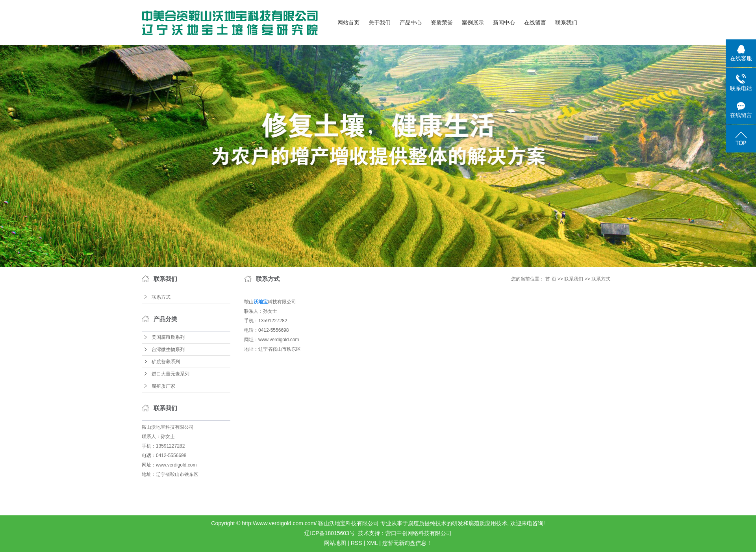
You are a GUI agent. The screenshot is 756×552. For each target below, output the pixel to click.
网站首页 (348, 23)
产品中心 (411, 23)
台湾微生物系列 (168, 349)
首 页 (551, 279)
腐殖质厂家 (163, 386)
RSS (357, 543)
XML (372, 543)
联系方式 (161, 297)
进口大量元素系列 (170, 374)
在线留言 (535, 23)
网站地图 (335, 543)
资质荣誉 (442, 23)
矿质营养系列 (166, 362)
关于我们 (380, 23)
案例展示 (473, 23)
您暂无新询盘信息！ (407, 543)
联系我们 (566, 23)
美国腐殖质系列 (168, 337)
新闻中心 (504, 23)
